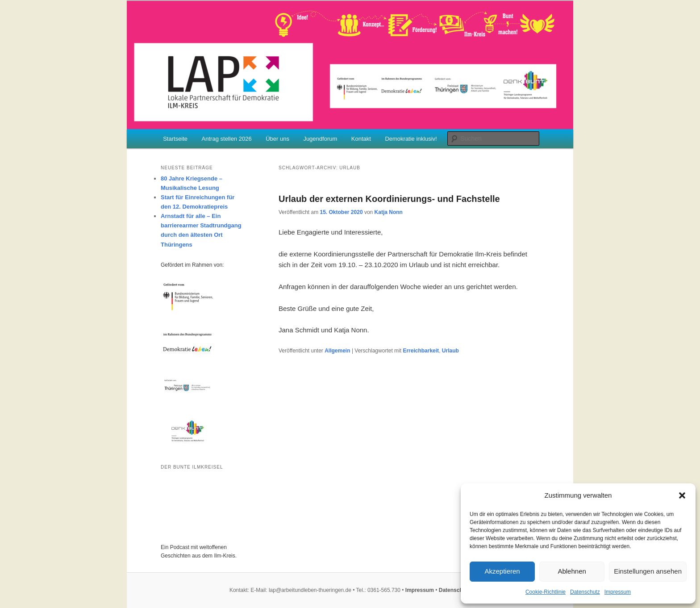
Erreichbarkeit (421, 351)
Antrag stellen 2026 (227, 139)
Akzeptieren (502, 571)
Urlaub (450, 351)
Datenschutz (585, 592)
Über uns (277, 139)
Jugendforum (320, 139)
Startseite (175, 139)
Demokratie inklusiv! (411, 139)
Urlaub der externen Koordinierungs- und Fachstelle (389, 199)
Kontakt (361, 139)
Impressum (618, 592)
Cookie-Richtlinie (546, 592)
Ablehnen (572, 571)
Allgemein (337, 351)
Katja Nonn (389, 212)
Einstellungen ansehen (648, 571)
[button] (682, 495)
